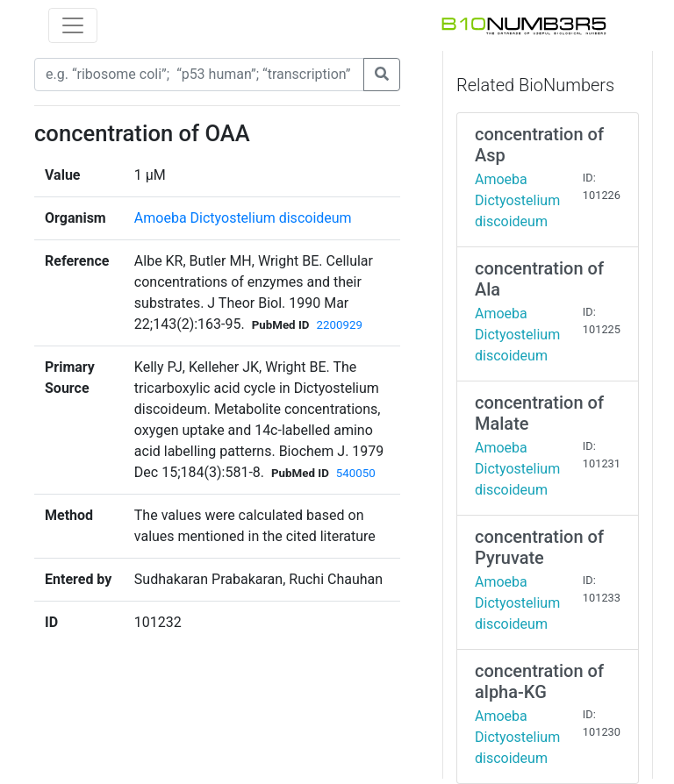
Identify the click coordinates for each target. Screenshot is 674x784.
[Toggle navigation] (73, 25)
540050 (356, 473)
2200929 (339, 325)
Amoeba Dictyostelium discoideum (243, 218)
